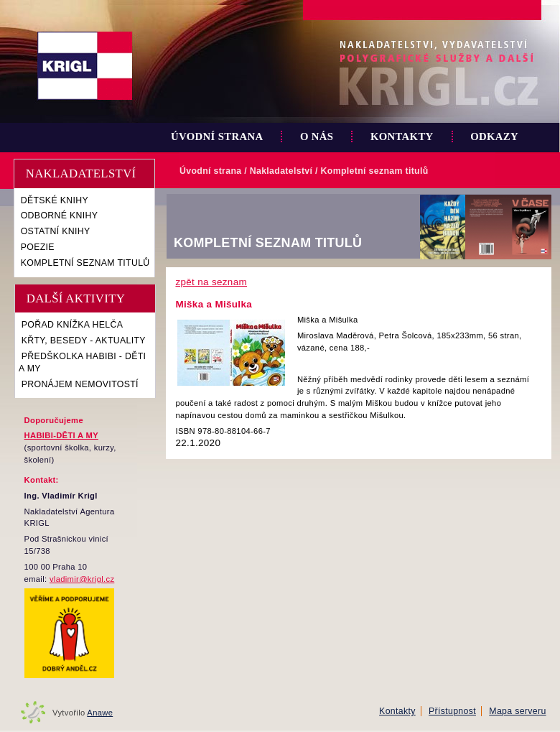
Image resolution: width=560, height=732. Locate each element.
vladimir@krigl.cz (82, 579)
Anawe (100, 713)
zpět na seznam (211, 282)
